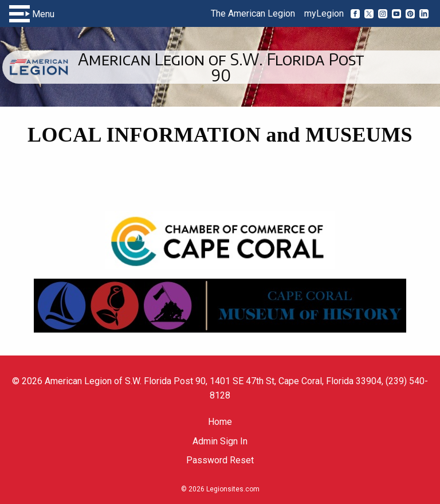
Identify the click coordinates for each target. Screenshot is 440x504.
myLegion (324, 13)
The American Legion (253, 13)
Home (220, 422)
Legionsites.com (233, 489)
